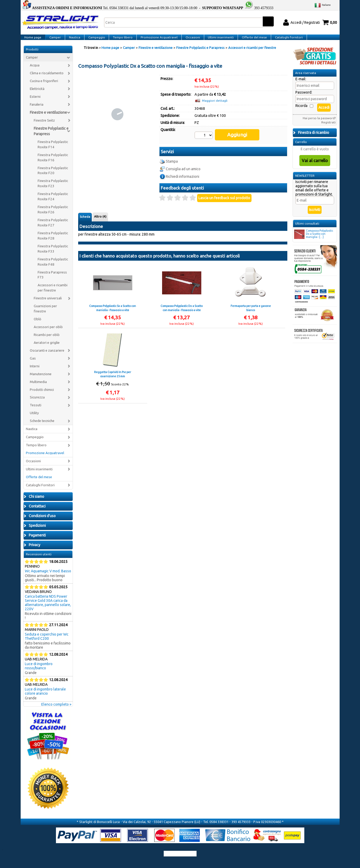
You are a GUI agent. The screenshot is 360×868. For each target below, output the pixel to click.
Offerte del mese (251, 40)
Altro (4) (100, 217)
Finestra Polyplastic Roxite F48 (53, 268)
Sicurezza (37, 404)
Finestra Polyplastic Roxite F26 (53, 216)
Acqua (35, 72)
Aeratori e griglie (47, 349)
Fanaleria (37, 111)
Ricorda (301, 112)
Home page (33, 40)
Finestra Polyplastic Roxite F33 (53, 255)
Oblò (38, 326)
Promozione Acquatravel (157, 40)
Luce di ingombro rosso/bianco (39, 672)
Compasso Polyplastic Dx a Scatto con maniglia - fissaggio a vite (182, 309)
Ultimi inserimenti (218, 40)
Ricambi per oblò (47, 341)
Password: (304, 99)
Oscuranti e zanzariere (47, 357)
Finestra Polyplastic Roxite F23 (53, 190)
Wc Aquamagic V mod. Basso (48, 577)
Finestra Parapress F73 (52, 281)
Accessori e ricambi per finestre (53, 294)
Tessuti (36, 412)
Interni (35, 372)
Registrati (328, 129)
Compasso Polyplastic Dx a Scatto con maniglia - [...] (314, 241)
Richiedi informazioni (182, 177)
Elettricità (37, 95)
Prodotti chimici (42, 396)
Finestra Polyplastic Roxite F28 (53, 242)
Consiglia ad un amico (183, 170)
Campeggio (95, 40)
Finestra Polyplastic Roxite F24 (53, 203)
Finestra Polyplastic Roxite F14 (53, 151)
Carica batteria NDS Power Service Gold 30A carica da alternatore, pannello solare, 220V (48, 609)
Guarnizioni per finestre (45, 315)
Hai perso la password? (319, 124)
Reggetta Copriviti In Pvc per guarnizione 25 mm (113, 375)
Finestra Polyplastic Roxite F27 (53, 229)
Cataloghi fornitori (285, 40)
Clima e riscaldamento (47, 80)
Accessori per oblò (48, 333)
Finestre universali (48, 305)
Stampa (172, 162)
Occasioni (190, 40)
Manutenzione (41, 380)
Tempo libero (121, 40)
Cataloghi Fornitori (40, 491)
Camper (55, 40)
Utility (34, 419)
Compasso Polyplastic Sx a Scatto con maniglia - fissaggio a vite (113, 309)
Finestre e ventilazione (48, 119)
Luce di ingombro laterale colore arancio (45, 698)
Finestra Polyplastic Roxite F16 (53, 164)
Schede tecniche (42, 427)
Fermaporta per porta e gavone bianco (251, 309)
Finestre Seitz (44, 127)
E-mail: (301, 85)
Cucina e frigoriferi (44, 87)
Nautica (74, 40)
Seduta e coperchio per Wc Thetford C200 (47, 643)
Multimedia (38, 388)
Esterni (35, 103)
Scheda (85, 217)
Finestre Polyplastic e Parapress (51, 137)
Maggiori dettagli (215, 107)
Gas (33, 365)
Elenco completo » (56, 711)
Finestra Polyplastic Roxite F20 (53, 177)
